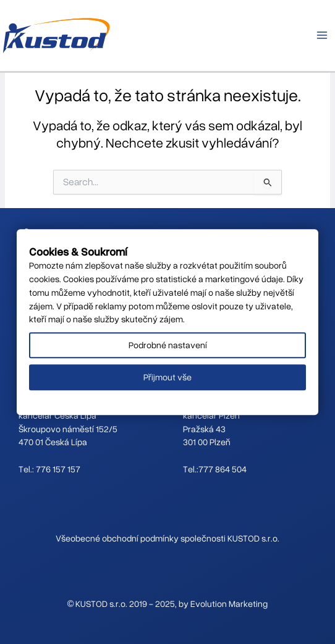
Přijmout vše (167, 377)
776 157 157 (58, 469)
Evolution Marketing (229, 603)
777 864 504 (223, 469)
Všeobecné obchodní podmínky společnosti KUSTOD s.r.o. (167, 538)
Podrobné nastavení (168, 345)
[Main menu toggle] (322, 35)
